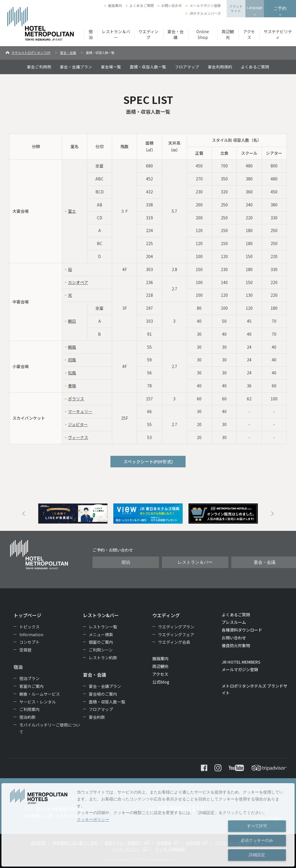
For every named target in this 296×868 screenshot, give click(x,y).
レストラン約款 (103, 658)
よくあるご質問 (142, 5)
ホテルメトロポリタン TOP (31, 53)
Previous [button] (24, 514)
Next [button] (272, 514)
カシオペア (78, 282)
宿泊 (91, 34)
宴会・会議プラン (76, 67)
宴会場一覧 (111, 67)
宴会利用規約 (220, 67)
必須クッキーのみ (257, 840)
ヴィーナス (78, 437)
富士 (72, 211)
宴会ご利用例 (39, 67)
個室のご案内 (101, 642)
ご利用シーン (101, 650)
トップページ (27, 615)
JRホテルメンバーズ (205, 13)
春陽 (72, 386)
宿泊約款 (27, 717)
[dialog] (148, 825)
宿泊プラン (29, 678)
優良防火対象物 (236, 645)
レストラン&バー (101, 615)
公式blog (161, 682)
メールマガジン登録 (205, 5)
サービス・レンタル (38, 702)
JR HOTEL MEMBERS (241, 662)
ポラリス (76, 399)
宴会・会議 (175, 34)
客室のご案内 (32, 686)
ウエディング (148, 34)
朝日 (72, 321)
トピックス (29, 627)
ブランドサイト (236, 9)
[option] (73, 514)
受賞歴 (25, 650)
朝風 (72, 347)
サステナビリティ (278, 34)
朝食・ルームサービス (40, 694)
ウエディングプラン (176, 627)
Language (255, 8)
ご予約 (280, 8)
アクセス (249, 34)
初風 (72, 360)
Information (31, 634)
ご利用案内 (29, 709)
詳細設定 (257, 855)
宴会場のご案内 (103, 694)
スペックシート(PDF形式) (148, 461)
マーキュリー (80, 411)
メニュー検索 (101, 634)
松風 (72, 373)
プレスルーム (234, 622)
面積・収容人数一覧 (148, 67)
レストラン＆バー (116, 34)
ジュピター (78, 424)
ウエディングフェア (176, 634)
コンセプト (29, 642)
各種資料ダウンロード (242, 630)
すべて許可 (257, 826)
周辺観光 (228, 34)
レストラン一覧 (103, 627)
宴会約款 (97, 717)
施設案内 (115, 5)
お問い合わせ (172, 5)
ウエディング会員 (174, 642)
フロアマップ (187, 67)
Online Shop (203, 34)
